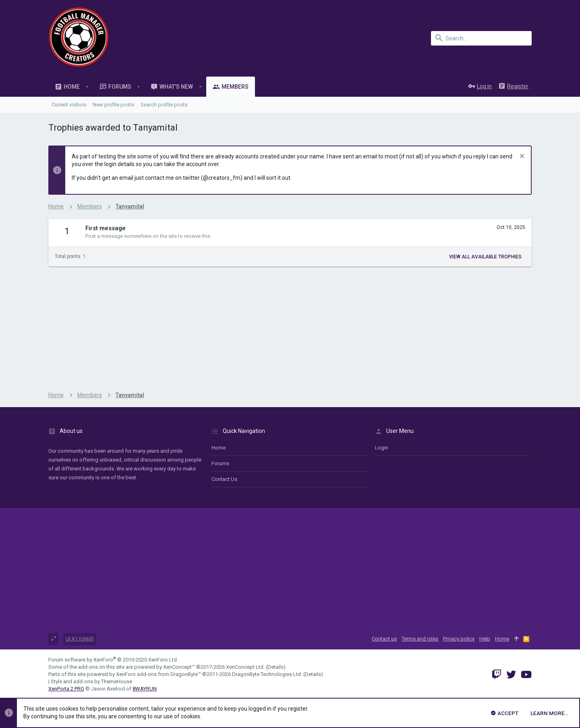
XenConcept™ (179, 667)
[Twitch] (497, 675)
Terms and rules (420, 639)
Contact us (224, 479)
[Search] (481, 38)
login (382, 448)
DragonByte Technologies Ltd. (267, 674)
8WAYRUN (145, 689)
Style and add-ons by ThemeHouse (91, 681)
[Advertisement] (290, 327)
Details (275, 667)
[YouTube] (526, 675)
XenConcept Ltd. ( (247, 667)
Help (485, 639)
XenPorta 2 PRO (66, 689)
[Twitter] (511, 675)
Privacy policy (459, 639)
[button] (87, 87)
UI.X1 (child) (80, 639)
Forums (220, 463)
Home (219, 448)
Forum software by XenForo (113, 660)
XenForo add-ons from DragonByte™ (158, 674)
